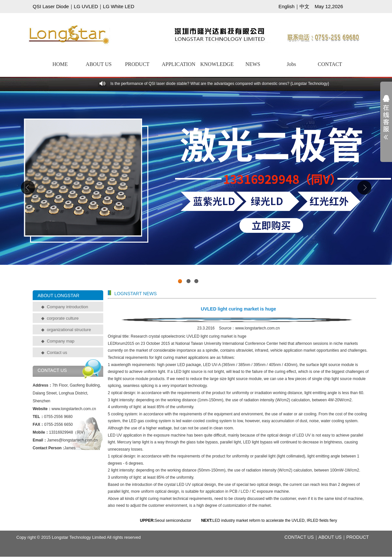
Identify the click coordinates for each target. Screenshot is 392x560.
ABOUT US (98, 64)
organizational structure (69, 330)
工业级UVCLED (196, 189)
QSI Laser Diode (51, 6)
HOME (60, 64)
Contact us (57, 352)
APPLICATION (178, 64)
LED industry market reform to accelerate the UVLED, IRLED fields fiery (275, 520)
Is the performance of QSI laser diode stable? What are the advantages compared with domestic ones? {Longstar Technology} (220, 84)
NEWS (253, 64)
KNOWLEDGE (217, 64)
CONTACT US (299, 537)
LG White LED (119, 6)
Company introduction (67, 307)
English (286, 6)
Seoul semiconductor (174, 520)
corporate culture (63, 318)
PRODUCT (137, 64)
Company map (61, 341)
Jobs (291, 64)
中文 (304, 6)
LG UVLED (86, 6)
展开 (386, 121)
